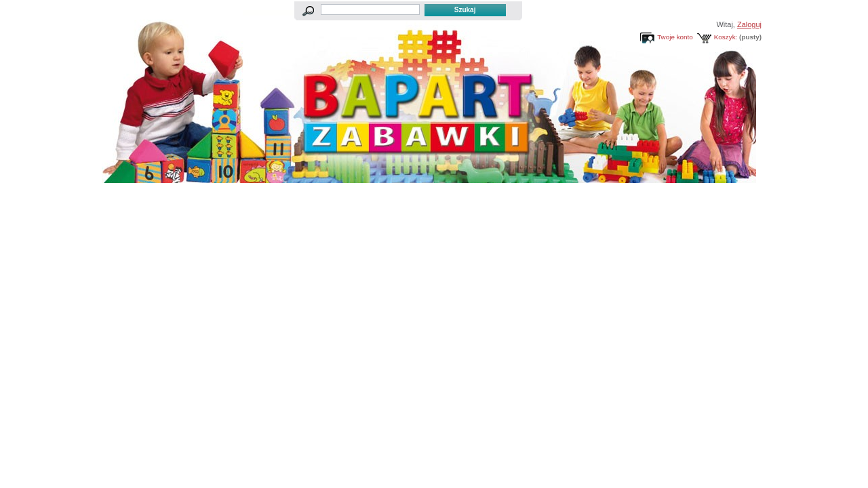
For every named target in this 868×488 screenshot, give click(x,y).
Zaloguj (749, 24)
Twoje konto (675, 37)
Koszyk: (726, 37)
